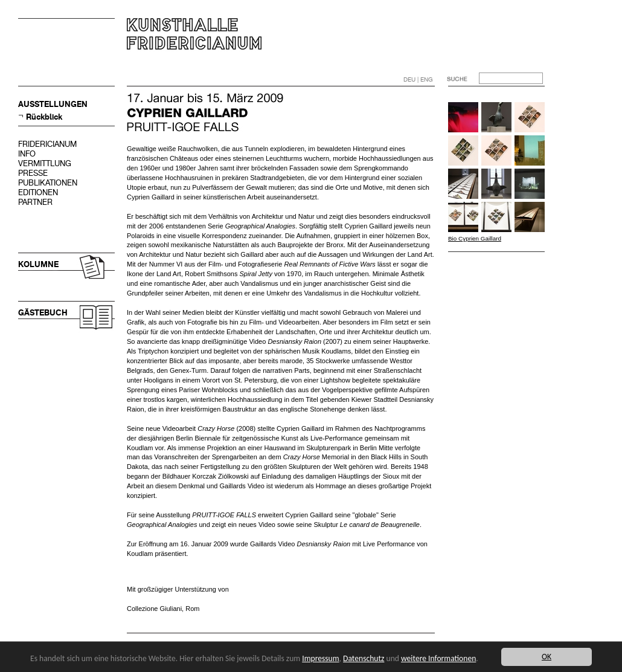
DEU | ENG (418, 79)
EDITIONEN (38, 192)
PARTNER (35, 202)
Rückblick (44, 117)
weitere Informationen (438, 658)
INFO (27, 154)
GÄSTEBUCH (43, 313)
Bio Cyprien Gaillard (475, 238)
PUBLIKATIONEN (48, 183)
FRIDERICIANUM (47, 144)
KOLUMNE (38, 264)
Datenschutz (364, 658)
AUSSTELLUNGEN (53, 104)
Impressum (320, 658)
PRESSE (33, 173)
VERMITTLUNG (45, 163)
